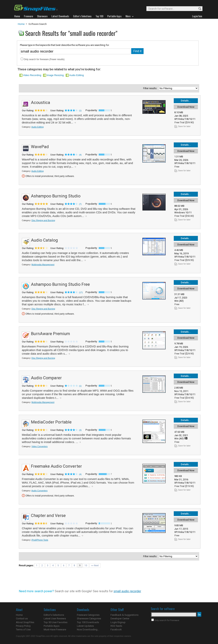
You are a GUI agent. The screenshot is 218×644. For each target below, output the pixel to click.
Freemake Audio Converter (56, 466)
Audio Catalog (44, 240)
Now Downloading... (88, 629)
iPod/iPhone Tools (40, 540)
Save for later (184, 126)
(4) (80, 155)
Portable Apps (52, 626)
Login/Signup (118, 622)
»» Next (95, 565)
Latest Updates (85, 626)
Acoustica (41, 102)
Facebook (116, 629)
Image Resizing (55, 75)
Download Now (186, 107)
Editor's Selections (54, 615)
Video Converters (40, 446)
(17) (81, 292)
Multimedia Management (43, 265)
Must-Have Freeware (55, 629)
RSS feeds (116, 626)
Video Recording (32, 75)
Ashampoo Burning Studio (56, 196)
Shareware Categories (89, 618)
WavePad (40, 147)
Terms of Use (23, 629)
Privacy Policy (23, 626)
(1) (80, 111)
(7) (80, 204)
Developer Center (120, 618)
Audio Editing (77, 75)
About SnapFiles (25, 622)
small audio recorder (127, 591)
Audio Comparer (46, 378)
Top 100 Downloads (88, 622)
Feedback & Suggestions (124, 615)
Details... (186, 101)
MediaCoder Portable (51, 422)
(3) (80, 430)
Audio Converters (39, 491)
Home (21, 24)
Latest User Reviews (55, 618)
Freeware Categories (88, 615)
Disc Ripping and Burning (43, 220)
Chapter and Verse (48, 516)
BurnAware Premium (51, 334)
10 (86, 565)
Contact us (22, 618)
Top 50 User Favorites (56, 622)
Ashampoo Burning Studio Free (60, 284)
